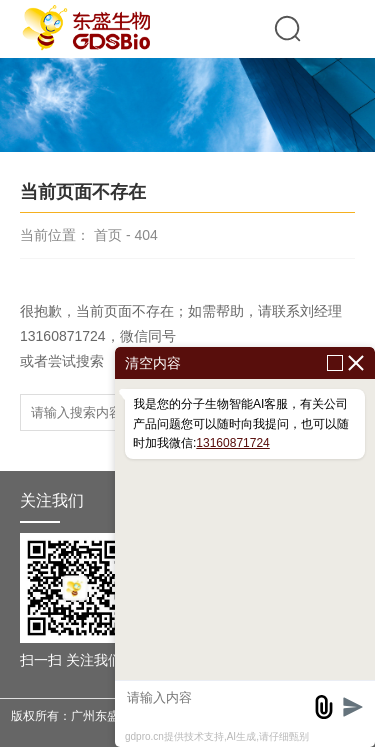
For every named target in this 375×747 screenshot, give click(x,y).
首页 (108, 235)
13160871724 (232, 443)
